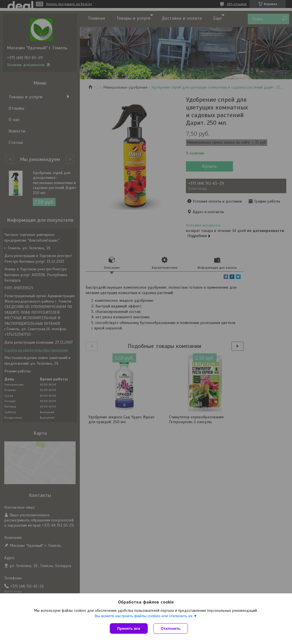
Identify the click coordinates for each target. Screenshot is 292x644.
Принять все (129, 628)
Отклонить (171, 628)
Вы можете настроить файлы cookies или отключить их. (144, 616)
